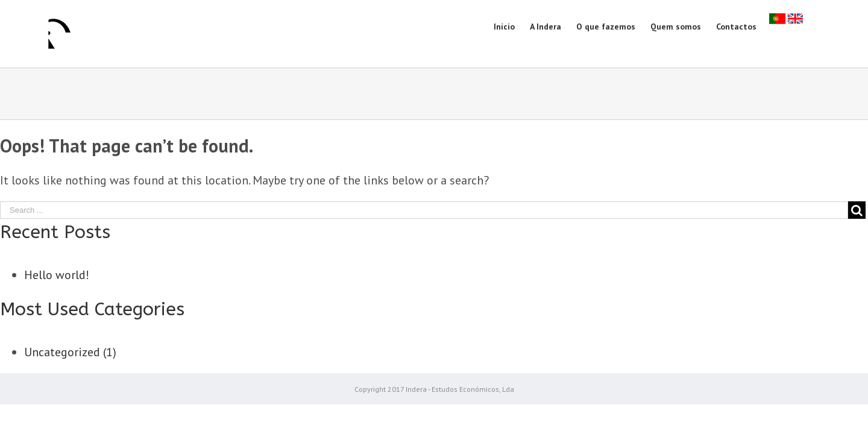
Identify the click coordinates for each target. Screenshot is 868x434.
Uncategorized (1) (70, 352)
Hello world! (57, 275)
